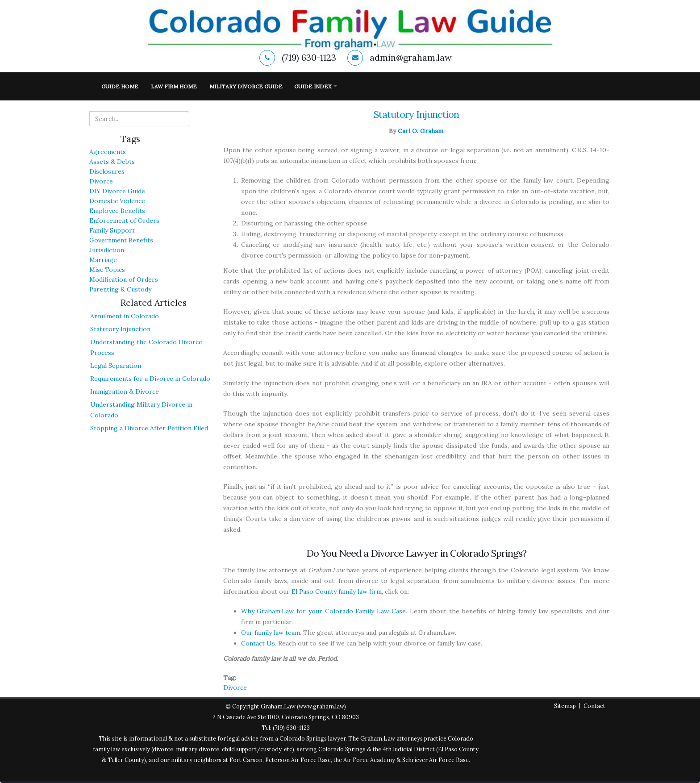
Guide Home (120, 86)
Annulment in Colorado (125, 316)
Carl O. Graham (421, 131)
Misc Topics (107, 270)
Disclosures (107, 171)
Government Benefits (121, 240)
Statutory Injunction (120, 329)
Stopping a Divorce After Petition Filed (149, 428)
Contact (594, 706)
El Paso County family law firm (337, 591)
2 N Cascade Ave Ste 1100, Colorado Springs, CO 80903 (286, 717)
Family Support (112, 230)
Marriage (103, 260)
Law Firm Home (174, 86)
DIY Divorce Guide (117, 191)
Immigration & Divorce (125, 391)
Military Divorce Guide (246, 86)
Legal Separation (116, 366)
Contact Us (258, 643)
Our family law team (271, 633)
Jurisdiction (107, 250)
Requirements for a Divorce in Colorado (150, 379)
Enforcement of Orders (124, 221)
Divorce (101, 181)
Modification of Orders (124, 279)
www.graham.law (321, 706)
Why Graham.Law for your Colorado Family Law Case (323, 611)
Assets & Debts (112, 162)
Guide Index (313, 86)
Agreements (108, 152)
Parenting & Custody (120, 289)
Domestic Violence (117, 201)
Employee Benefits (117, 211)
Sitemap (565, 706)
